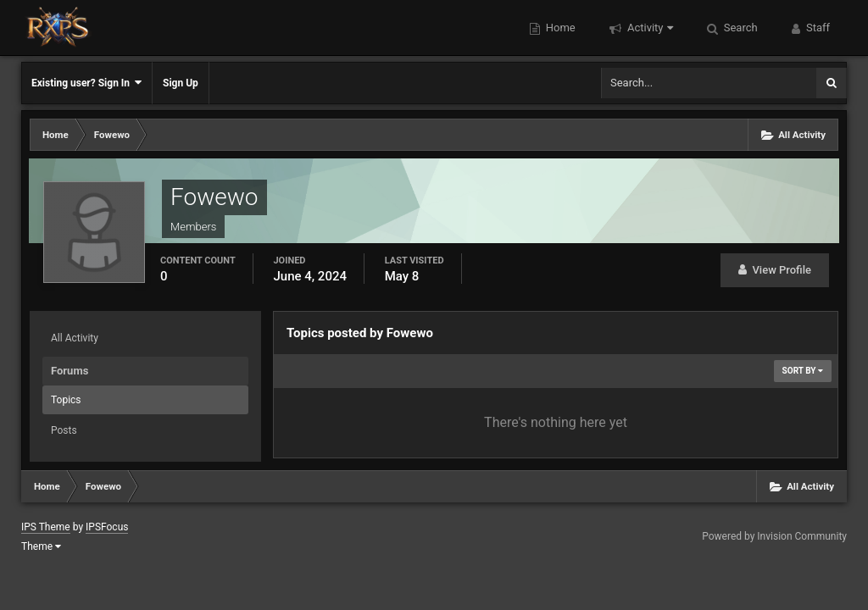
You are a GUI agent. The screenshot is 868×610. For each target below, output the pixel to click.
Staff (817, 28)
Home (559, 28)
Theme (41, 546)
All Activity (75, 338)
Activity (649, 28)
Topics (66, 400)
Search (740, 28)
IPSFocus (107, 527)
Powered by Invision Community (774, 536)
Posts (64, 430)
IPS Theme (46, 527)
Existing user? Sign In (86, 83)
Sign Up (181, 83)
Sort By (803, 371)
